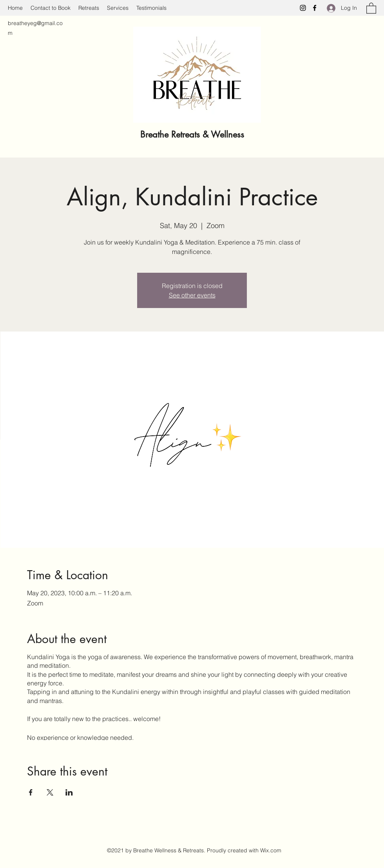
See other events (192, 295)
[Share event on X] (50, 792)
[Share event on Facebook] (31, 792)
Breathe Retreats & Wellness (194, 134)
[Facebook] (315, 8)
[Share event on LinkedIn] (69, 792)
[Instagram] (303, 8)
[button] (371, 8)
